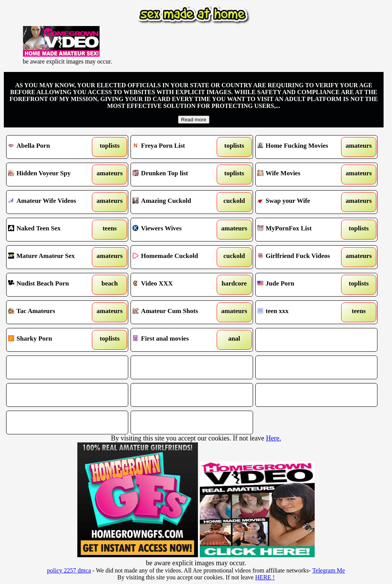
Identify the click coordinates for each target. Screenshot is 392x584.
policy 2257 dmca (69, 570)
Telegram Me (329, 570)
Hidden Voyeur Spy (52, 175)
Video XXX (176, 285)
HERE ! (265, 577)
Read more (194, 120)
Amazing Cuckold (176, 202)
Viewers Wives (176, 230)
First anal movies (176, 340)
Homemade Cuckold (176, 257)
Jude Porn (301, 285)
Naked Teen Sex (52, 230)
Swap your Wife (301, 202)
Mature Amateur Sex (52, 257)
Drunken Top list (176, 175)
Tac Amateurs (52, 312)
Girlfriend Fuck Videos (301, 257)
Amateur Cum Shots (176, 312)
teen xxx (301, 312)
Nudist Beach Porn (52, 285)
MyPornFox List (301, 230)
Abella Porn (52, 147)
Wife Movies (301, 175)
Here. (274, 438)
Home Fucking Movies (301, 147)
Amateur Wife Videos (52, 202)
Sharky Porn (52, 340)
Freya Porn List (176, 147)
